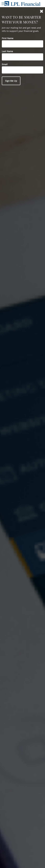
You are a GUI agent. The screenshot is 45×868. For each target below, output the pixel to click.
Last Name (7, 51)
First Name (8, 38)
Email (5, 64)
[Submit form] (11, 81)
